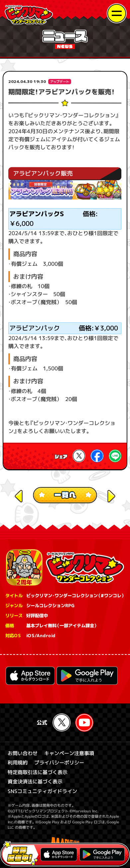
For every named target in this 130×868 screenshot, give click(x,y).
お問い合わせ (23, 753)
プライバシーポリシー (59, 763)
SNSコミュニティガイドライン (42, 791)
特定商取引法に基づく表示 (38, 772)
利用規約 (18, 763)
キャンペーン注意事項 (69, 753)
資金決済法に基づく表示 (35, 782)
